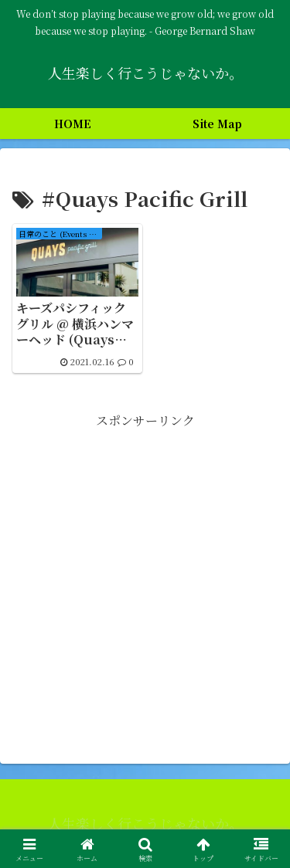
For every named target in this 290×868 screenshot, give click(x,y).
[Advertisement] (145, 576)
